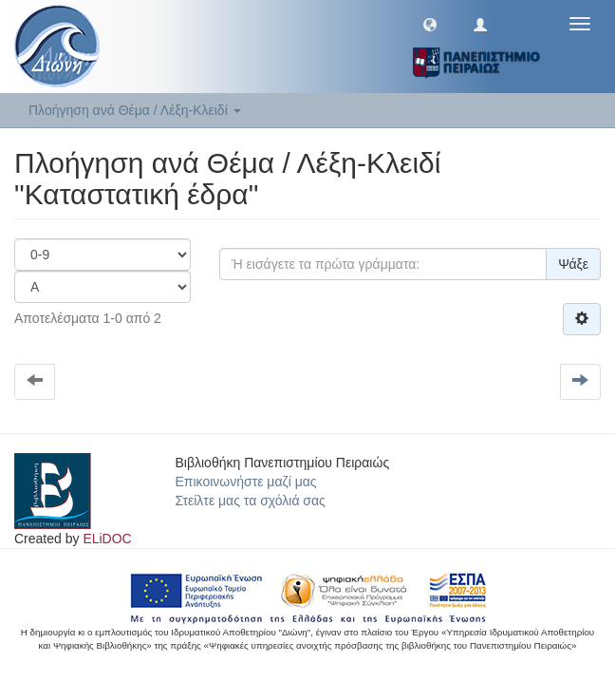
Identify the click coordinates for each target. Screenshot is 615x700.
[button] (430, 24)
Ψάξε (573, 264)
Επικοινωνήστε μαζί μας (246, 482)
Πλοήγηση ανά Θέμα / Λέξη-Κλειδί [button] (135, 110)
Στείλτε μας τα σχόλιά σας (251, 501)
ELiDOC (107, 539)
